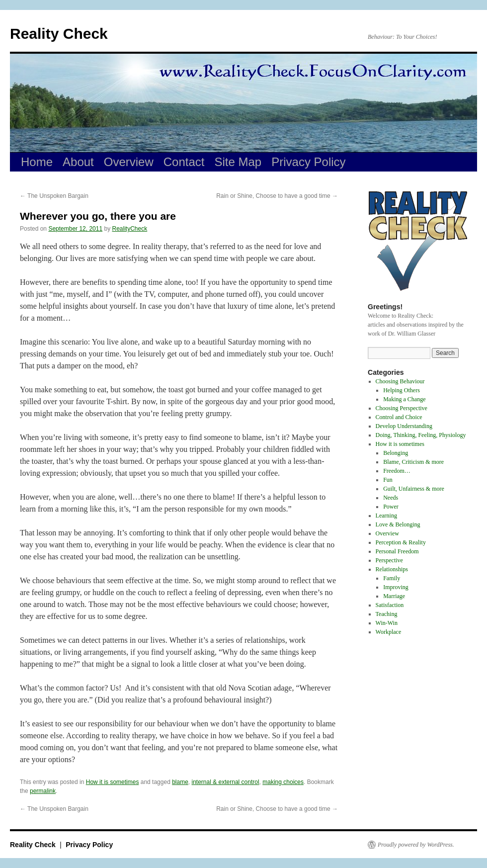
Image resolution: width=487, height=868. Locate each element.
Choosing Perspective (402, 408)
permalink (43, 791)
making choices (283, 782)
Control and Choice (399, 417)
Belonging (396, 453)
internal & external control (226, 782)
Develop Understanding (404, 426)
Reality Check (59, 34)
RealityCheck (130, 229)
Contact (184, 162)
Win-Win (387, 623)
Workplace (389, 632)
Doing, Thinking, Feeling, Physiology (421, 435)
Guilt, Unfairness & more (414, 489)
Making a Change (404, 399)
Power (391, 507)
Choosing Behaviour (400, 381)
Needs (391, 498)
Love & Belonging (398, 524)
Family (392, 578)
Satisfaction (390, 605)
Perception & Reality (401, 542)
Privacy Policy (308, 162)
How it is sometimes (113, 782)
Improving (396, 587)
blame (180, 782)
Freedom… (397, 471)
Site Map (238, 162)
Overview (129, 162)
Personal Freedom (397, 551)
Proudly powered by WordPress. (416, 845)
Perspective (389, 560)
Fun (388, 480)
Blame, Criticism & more (413, 462)
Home (37, 162)
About (78, 162)
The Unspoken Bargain (54, 196)
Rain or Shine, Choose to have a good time (277, 196)
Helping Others (402, 390)
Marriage (394, 596)
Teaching (387, 614)
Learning (386, 516)
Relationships (392, 569)
